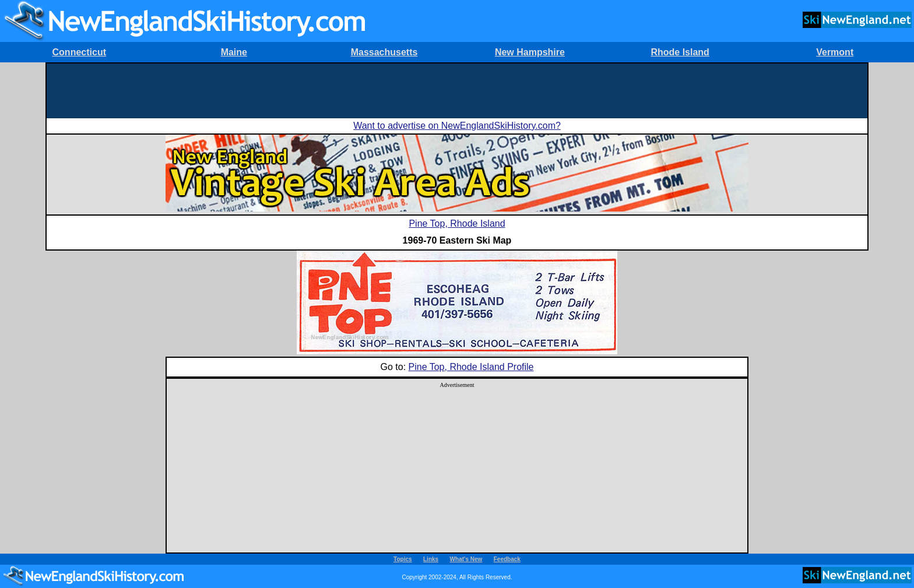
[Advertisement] (457, 90)
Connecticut (79, 52)
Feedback (507, 559)
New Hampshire (530, 52)
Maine (234, 52)
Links (431, 559)
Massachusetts (384, 52)
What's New (466, 559)
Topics (402, 559)
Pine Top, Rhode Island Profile (471, 367)
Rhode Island (680, 52)
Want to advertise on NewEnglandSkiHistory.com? (457, 126)
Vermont (835, 52)
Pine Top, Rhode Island (457, 223)
